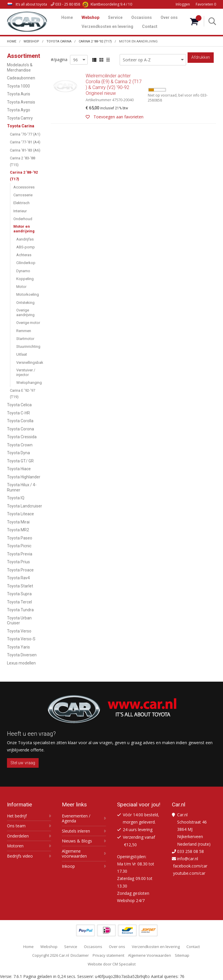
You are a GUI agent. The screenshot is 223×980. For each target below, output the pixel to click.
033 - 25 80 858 (65, 4)
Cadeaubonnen (21, 78)
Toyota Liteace (20, 514)
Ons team (16, 826)
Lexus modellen (21, 663)
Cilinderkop (26, 263)
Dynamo (23, 271)
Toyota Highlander (24, 477)
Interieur (20, 211)
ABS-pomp (26, 247)
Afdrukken (201, 57)
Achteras (24, 255)
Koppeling (25, 279)
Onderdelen (18, 836)
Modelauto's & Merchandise (20, 67)
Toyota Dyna (18, 453)
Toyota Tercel (19, 602)
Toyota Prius (18, 562)
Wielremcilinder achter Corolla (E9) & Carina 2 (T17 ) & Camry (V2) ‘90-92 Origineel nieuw (133, 97)
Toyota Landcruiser (25, 506)
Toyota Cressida (22, 437)
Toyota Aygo (19, 110)
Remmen (24, 331)
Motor (21, 287)
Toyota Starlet (20, 586)
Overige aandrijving (25, 312)
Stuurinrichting (28, 346)
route (204, 844)
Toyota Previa (20, 554)
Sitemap (182, 955)
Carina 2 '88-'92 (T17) (24, 176)
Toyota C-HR (18, 413)
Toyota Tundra (20, 610)
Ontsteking (25, 303)
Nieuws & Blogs (77, 841)
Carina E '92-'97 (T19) (23, 394)
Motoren (15, 846)
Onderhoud (23, 219)
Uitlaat (22, 354)
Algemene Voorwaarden (150, 955)
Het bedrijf (17, 816)
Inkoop (68, 866)
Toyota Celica (19, 405)
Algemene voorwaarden (74, 854)
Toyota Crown (20, 445)
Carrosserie (23, 195)
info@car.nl (188, 859)
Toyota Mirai (18, 522)
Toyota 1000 (18, 86)
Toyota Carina (21, 126)
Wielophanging (29, 383)
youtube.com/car (189, 873)
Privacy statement (108, 955)
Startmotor (25, 339)
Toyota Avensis (21, 102)
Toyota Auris (19, 94)
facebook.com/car (190, 866)
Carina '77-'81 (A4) (25, 142)
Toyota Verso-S (21, 639)
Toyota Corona (20, 429)
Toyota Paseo (20, 538)
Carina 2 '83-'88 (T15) (23, 161)
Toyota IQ (16, 498)
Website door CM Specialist (112, 964)
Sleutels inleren (76, 831)
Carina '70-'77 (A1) (25, 134)
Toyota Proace (20, 570)
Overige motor (28, 323)
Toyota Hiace (19, 469)
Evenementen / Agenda (76, 818)
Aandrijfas (25, 239)
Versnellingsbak (30, 362)
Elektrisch (21, 203)
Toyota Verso (19, 631)
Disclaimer (80, 955)
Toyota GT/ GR (20, 461)
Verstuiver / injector (26, 372)
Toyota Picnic (19, 546)
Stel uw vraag (23, 763)
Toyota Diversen (22, 655)
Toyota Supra (19, 594)
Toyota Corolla (20, 421)
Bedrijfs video (20, 856)
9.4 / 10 (107, 4)
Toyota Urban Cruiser (19, 621)
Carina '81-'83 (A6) (25, 150)
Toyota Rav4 (18, 578)
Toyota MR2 (18, 530)
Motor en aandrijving (24, 229)
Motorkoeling (28, 294)
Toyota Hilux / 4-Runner (22, 487)
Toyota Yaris (18, 647)
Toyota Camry (20, 118)
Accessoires (24, 187)
